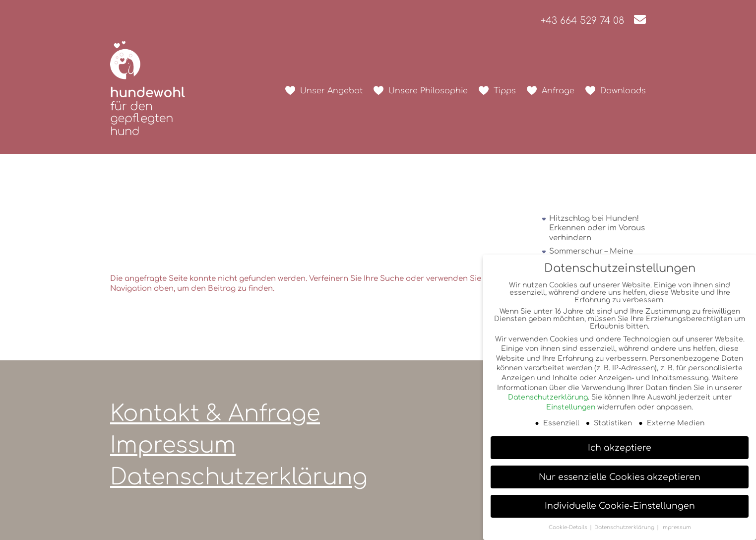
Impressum (173, 445)
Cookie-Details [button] (569, 527)
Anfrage (558, 91)
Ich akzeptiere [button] (620, 448)
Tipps (505, 91)
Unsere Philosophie (428, 91)
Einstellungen (571, 407)
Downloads (623, 91)
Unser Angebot (331, 91)
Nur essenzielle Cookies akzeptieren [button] (620, 477)
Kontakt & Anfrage (215, 414)
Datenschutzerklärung (239, 477)
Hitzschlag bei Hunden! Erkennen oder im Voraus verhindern (597, 228)
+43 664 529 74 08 (582, 21)
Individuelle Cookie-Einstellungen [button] (620, 506)
